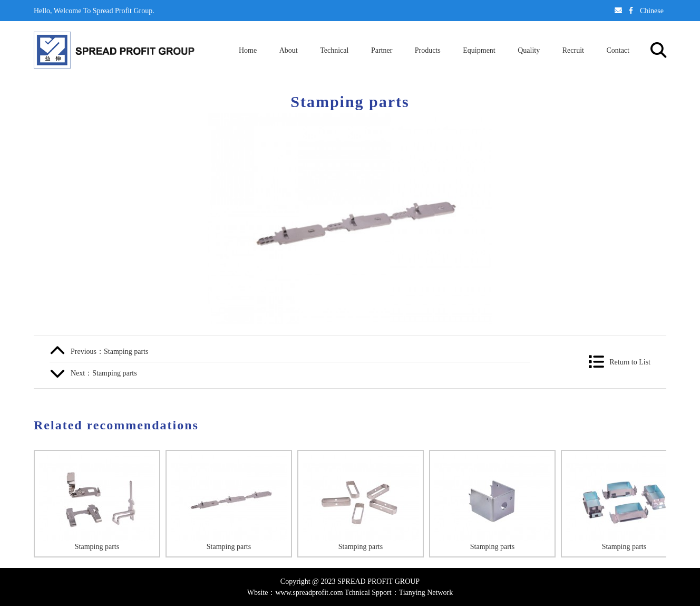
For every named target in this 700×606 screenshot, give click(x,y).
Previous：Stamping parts (109, 351)
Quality (529, 50)
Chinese (652, 11)
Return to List (630, 362)
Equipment (479, 50)
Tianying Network (426, 592)
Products (428, 50)
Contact (618, 50)
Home (248, 50)
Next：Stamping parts (104, 373)
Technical (334, 50)
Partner (382, 50)
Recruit (573, 50)
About (289, 50)
